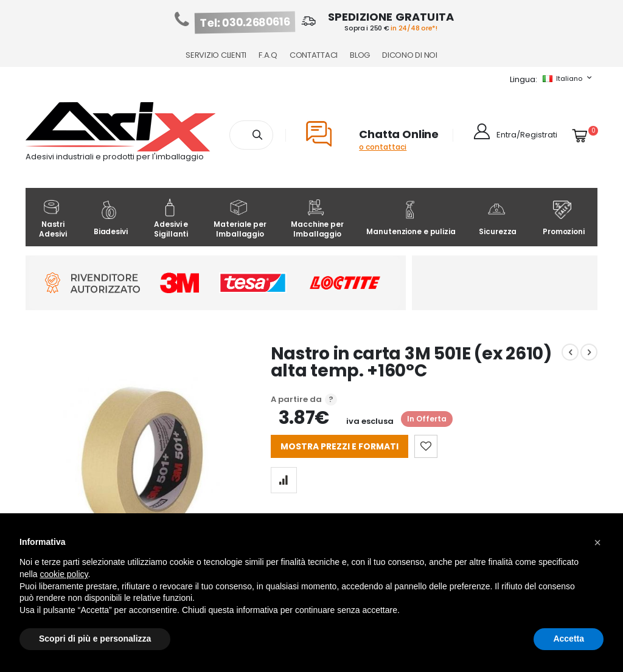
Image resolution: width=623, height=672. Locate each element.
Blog (360, 55)
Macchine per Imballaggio (317, 219)
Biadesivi (111, 219)
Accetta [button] (569, 639)
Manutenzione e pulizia (411, 219)
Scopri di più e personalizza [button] (95, 639)
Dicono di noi (410, 55)
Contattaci (314, 55)
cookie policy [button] (64, 574)
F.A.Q (268, 55)
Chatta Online (399, 134)
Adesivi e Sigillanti (171, 219)
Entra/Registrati (527, 135)
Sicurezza (498, 219)
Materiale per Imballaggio (240, 219)
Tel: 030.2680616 (245, 23)
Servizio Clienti (216, 55)
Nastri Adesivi (53, 219)
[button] (597, 542)
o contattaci (383, 147)
